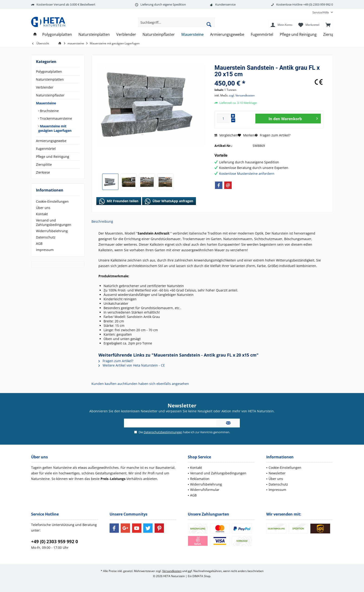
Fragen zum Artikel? (273, 135)
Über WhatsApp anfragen (169, 201)
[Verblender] (126, 35)
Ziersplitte (44, 164)
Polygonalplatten (49, 71)
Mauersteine (46, 103)
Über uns (43, 208)
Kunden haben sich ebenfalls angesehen (157, 384)
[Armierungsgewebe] (227, 35)
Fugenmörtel (46, 149)
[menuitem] (321, 12)
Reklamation (200, 479)
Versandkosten (172, 571)
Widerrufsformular (205, 490)
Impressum (45, 250)
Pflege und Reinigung (53, 157)
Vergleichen (226, 135)
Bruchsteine (49, 111)
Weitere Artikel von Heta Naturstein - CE (132, 365)
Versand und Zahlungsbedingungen (54, 222)
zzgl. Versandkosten (242, 95)
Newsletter (277, 473)
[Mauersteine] (192, 35)
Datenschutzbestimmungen (163, 432)
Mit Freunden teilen (119, 201)
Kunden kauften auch (108, 384)
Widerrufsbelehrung (52, 231)
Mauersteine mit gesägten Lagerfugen (55, 128)
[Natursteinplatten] (94, 35)
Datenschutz (46, 237)
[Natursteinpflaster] (159, 35)
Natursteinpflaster (50, 95)
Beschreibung (102, 221)
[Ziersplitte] (332, 35)
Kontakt (42, 214)
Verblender (45, 87)
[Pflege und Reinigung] (298, 35)
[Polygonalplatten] (57, 35)
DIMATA (198, 576)
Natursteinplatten (50, 79)
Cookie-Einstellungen (52, 201)
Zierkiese (43, 172)
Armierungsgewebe (51, 141)
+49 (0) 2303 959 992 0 (55, 542)
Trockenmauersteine (55, 118)
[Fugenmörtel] (262, 35)
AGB (39, 243)
